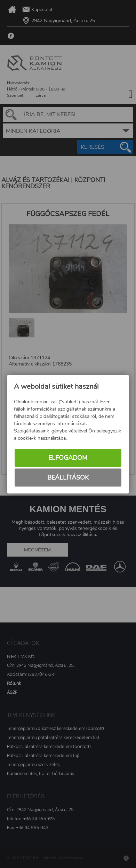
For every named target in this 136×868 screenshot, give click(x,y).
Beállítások (68, 478)
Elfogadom (68, 458)
